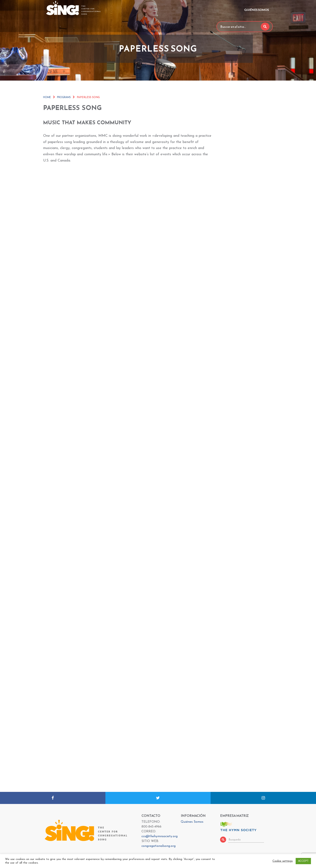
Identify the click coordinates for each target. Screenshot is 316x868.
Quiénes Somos (257, 10)
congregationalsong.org (159, 846)
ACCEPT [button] (303, 861)
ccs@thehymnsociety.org (160, 836)
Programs (64, 97)
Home (47, 97)
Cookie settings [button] (283, 861)
